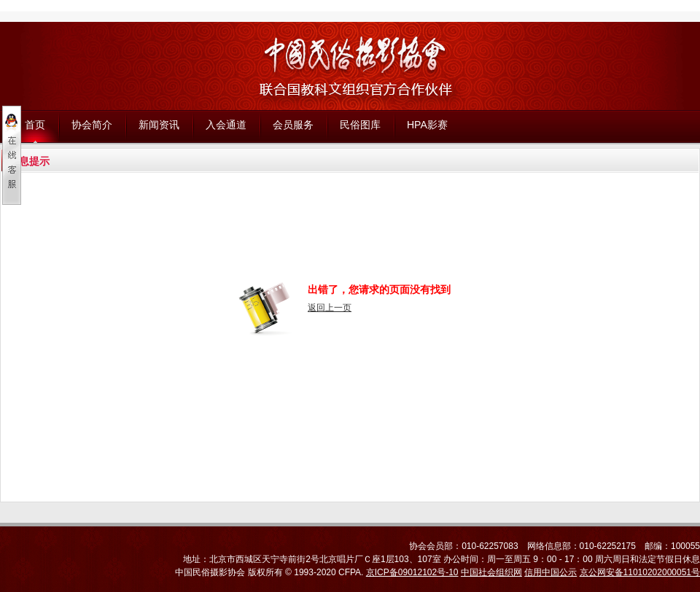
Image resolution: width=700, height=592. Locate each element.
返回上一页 (330, 308)
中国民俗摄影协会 (210, 572)
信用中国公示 (551, 572)
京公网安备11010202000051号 (640, 572)
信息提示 (29, 161)
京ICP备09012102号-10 (412, 572)
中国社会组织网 (491, 572)
